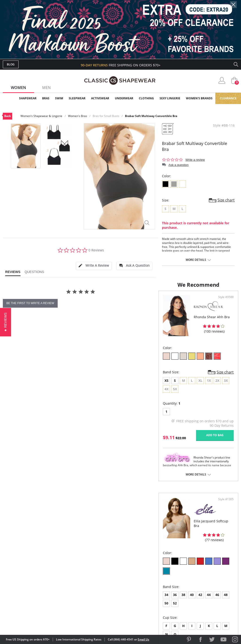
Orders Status (95, 574)
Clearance (228, 98)
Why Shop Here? (158, 559)
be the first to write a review (30, 303)
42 (163, 413)
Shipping (90, 582)
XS (11, 413)
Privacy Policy (157, 589)
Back (8, 116)
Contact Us (93, 597)
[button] (6, 322)
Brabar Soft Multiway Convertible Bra (151, 116)
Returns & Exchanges (101, 589)
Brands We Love (158, 574)
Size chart (226, 200)
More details (196, 260)
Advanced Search (98, 559)
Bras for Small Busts (106, 116)
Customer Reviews (160, 566)
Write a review (195, 160)
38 (146, 413)
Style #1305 (224, 330)
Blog (11, 64)
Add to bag (95, 459)
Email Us (143, 639)
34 (129, 413)
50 (197, 413)
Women (18, 88)
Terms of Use (40, 623)
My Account (93, 566)
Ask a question (179, 165)
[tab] (94, 266)
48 (189, 413)
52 (205, 413)
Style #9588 (106, 330)
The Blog (152, 582)
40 (155, 413)
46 (180, 413)
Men (46, 88)
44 (172, 413)
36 (138, 413)
